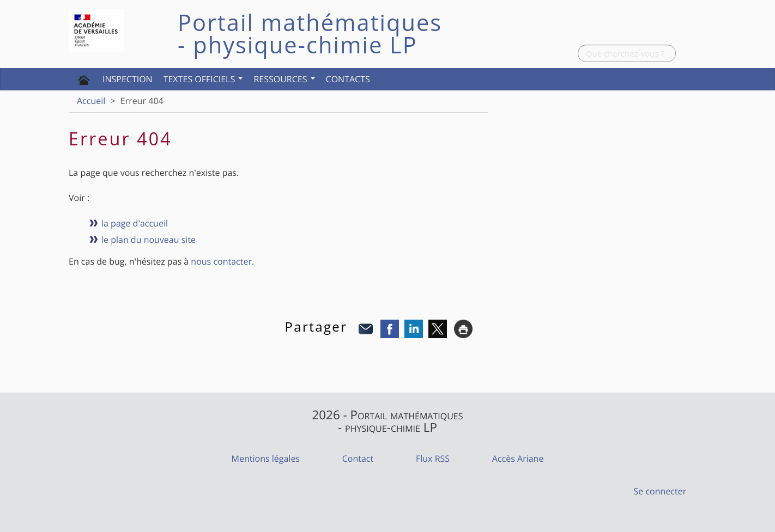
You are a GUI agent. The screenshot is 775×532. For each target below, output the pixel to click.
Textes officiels (203, 79)
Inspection (128, 79)
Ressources (284, 79)
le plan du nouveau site (149, 240)
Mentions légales (266, 458)
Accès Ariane (518, 458)
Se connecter (660, 491)
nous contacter (221, 261)
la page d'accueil (135, 223)
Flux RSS (433, 458)
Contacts (348, 79)
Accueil (91, 101)
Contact (358, 458)
